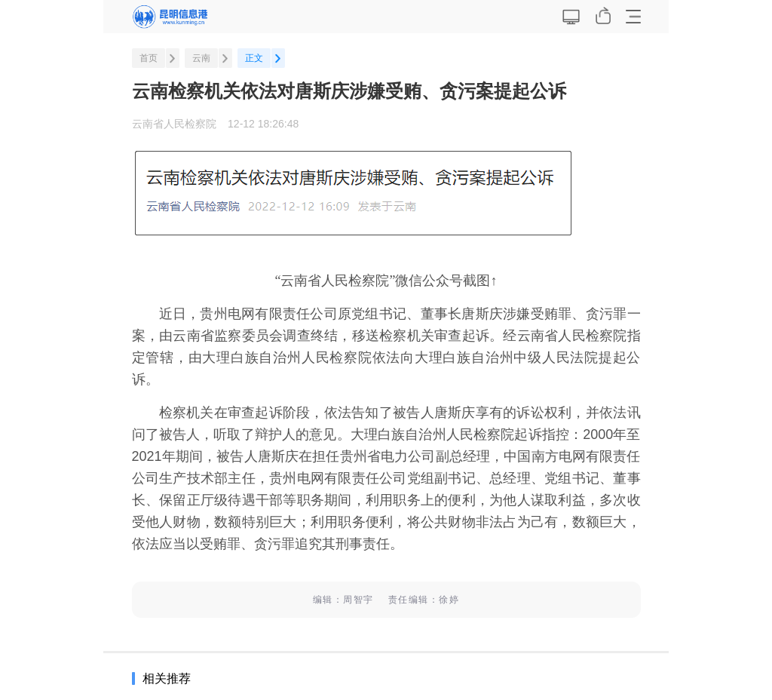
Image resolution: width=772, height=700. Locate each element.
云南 (201, 58)
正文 (254, 58)
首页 (149, 58)
